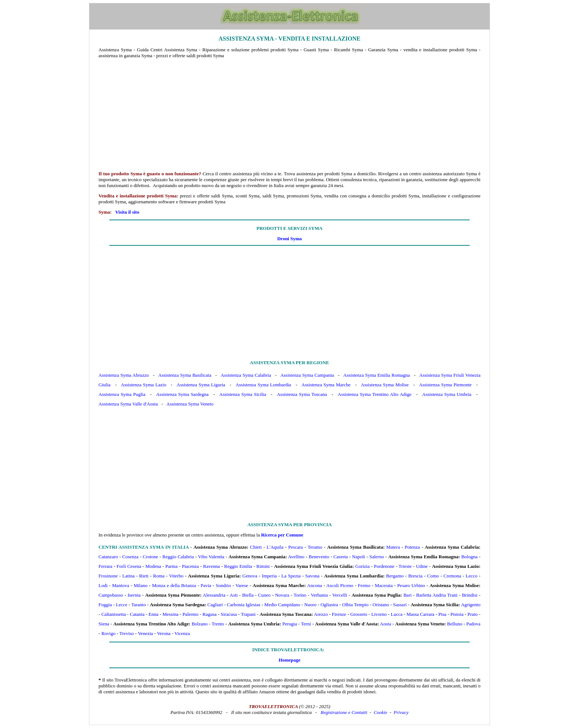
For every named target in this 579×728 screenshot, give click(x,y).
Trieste (405, 566)
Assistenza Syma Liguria (201, 385)
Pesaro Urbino (411, 585)
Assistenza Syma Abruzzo (124, 375)
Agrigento (471, 605)
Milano (141, 585)
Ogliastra (329, 605)
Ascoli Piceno (340, 585)
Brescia (415, 576)
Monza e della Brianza (174, 585)
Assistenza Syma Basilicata (185, 375)
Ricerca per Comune (282, 535)
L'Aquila (275, 547)
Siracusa (229, 614)
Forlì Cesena (129, 566)
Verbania (319, 595)
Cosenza (130, 557)
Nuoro (310, 605)
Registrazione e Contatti (344, 712)
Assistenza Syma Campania (307, 375)
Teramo (315, 547)
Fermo (364, 585)
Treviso (126, 633)
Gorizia (362, 566)
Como (433, 576)
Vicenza (182, 633)
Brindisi (470, 595)
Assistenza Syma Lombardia (263, 385)
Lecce (122, 605)
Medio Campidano (282, 605)
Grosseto (359, 614)
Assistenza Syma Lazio (143, 385)
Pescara (296, 547)
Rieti (144, 576)
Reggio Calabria (178, 557)
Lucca (397, 614)
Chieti (256, 547)
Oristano (381, 605)
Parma (172, 566)
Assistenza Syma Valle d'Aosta (128, 404)
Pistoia (457, 614)
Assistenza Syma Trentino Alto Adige (375, 394)
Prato (472, 614)
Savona (312, 576)
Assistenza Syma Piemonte (445, 385)
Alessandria (214, 595)
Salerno (377, 557)
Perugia (289, 624)
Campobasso (111, 595)
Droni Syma (290, 239)
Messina (170, 614)
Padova (473, 624)
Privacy (401, 712)
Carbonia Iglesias (244, 605)
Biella (248, 595)
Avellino (296, 557)
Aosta (386, 624)
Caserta (341, 557)
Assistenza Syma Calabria (246, 375)
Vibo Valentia (211, 557)
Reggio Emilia (238, 566)
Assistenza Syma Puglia (122, 394)
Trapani (248, 614)
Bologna (469, 557)
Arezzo (321, 614)
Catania (137, 614)
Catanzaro (108, 557)
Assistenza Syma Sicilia (243, 394)
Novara (282, 595)
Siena (104, 624)
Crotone (150, 557)
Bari (407, 595)
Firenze (339, 614)
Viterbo (176, 576)
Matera (393, 547)
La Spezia (291, 576)
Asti (234, 595)
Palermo (190, 614)
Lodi (103, 585)
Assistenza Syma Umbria (447, 394)
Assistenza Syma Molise (385, 385)
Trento (218, 624)
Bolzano (200, 624)
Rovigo (108, 633)
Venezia (145, 633)
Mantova (121, 585)
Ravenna (211, 566)
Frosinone (108, 576)
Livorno (379, 614)
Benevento (319, 557)
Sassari (400, 605)
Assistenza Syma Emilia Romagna (377, 375)
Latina (128, 576)
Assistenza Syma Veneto (190, 404)
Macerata (384, 585)
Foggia (105, 605)
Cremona (452, 576)
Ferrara (106, 566)
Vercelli (340, 595)
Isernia (134, 595)
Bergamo (395, 576)
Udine (422, 566)
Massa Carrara (420, 614)
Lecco (472, 576)
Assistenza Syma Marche (326, 385)
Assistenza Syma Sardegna (182, 394)
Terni (306, 624)
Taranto (138, 605)
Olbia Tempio (355, 605)
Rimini (263, 566)
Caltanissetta (113, 614)
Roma (159, 576)
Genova (250, 576)
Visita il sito (127, 212)
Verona (164, 633)
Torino (300, 595)
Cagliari (215, 605)
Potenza (412, 547)
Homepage (289, 660)
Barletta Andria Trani (437, 595)
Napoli (358, 557)
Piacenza (190, 566)
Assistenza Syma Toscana (302, 394)
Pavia (206, 585)
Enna (153, 614)
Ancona (315, 585)
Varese (242, 585)
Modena (153, 566)
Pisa (442, 614)
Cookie (381, 712)
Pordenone (384, 566)
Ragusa (209, 614)
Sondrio (223, 585)
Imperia (269, 576)
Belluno (455, 624)
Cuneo (264, 595)
